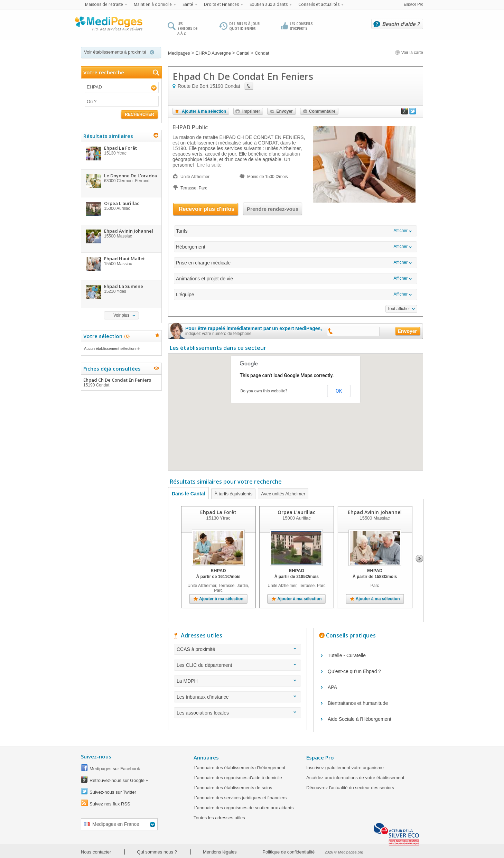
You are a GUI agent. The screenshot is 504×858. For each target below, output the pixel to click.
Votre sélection (106, 336)
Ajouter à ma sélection (204, 111)
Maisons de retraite (104, 4)
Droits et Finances (221, 4)
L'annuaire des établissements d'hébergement (239, 768)
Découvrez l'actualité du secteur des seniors (350, 788)
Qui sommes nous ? (157, 852)
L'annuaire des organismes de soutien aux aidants (244, 808)
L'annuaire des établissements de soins (233, 788)
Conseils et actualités (319, 4)
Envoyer (284, 111)
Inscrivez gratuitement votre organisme (345, 768)
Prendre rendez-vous (273, 209)
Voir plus (121, 315)
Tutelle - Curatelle (347, 655)
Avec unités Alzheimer (283, 494)
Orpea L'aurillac (296, 512)
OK (339, 391)
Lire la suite (209, 165)
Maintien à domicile (153, 4)
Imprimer (251, 111)
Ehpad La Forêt (218, 512)
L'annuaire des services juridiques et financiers (240, 798)
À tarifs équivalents (233, 494)
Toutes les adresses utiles (219, 818)
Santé (188, 4)
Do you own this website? (264, 391)
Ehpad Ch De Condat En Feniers (121, 382)
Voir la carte (409, 53)
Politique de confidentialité (288, 852)
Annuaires (206, 757)
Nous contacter (96, 852)
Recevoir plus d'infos (207, 209)
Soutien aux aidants (269, 4)
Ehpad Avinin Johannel (375, 512)
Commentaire (322, 111)
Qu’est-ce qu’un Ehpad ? (354, 671)
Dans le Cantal (188, 494)
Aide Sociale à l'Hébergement (360, 719)
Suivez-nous (96, 756)
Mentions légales (220, 852)
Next (419, 559)
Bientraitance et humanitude (358, 703)
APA (332, 687)
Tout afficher (399, 309)
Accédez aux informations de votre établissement (355, 778)
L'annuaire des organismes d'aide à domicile (238, 778)
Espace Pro (414, 4)
